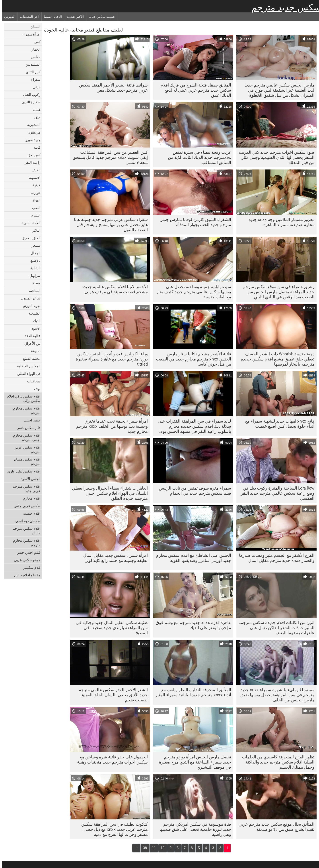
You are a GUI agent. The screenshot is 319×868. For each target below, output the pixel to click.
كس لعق (32, 155)
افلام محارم (30, 498)
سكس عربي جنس (25, 506)
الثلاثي (34, 230)
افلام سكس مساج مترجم (25, 461)
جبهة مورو (31, 140)
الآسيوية (33, 177)
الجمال (34, 253)
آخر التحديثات (28, 17)
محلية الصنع (30, 358)
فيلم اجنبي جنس (26, 552)
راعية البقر (31, 162)
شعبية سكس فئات (100, 17)
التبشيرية (32, 125)
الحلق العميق (29, 238)
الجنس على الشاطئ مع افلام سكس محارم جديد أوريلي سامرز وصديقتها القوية (192, 558)
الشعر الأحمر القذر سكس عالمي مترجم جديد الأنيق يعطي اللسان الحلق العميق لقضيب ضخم (111, 695)
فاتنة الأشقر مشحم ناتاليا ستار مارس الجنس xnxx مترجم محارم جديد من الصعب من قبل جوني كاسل (192, 359)
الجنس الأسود (29, 479)
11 (152, 848)
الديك (35, 321)
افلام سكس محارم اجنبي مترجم (25, 437)
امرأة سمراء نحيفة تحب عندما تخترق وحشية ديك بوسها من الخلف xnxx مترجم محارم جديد (110, 426)
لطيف (34, 170)
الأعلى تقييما (51, 17)
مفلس (34, 57)
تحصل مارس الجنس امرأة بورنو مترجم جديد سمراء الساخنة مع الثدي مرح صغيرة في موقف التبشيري (193, 762)
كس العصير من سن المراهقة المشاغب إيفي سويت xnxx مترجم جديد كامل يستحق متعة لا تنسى (108, 157)
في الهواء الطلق (27, 374)
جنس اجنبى (30, 420)
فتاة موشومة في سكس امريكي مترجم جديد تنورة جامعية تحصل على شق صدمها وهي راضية (193, 829)
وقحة (35, 283)
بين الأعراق (30, 343)
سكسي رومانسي (26, 521)
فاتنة (35, 147)
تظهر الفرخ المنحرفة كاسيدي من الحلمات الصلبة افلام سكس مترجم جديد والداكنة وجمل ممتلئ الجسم (276, 762)
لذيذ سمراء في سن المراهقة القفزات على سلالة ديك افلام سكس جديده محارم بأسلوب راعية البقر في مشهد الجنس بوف (192, 426)
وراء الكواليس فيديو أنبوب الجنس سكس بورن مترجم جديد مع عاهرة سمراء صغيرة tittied (110, 359)
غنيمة (35, 110)
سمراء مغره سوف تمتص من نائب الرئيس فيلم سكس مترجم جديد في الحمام (193, 491)
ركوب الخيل (30, 94)
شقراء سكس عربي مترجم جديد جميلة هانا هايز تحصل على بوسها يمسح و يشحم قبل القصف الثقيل (109, 224)
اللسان (34, 27)
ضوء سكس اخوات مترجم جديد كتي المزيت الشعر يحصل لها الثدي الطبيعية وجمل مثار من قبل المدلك (275, 157)
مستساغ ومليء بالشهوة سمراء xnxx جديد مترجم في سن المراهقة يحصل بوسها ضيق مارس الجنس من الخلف (275, 695)
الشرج (34, 215)
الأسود (34, 328)
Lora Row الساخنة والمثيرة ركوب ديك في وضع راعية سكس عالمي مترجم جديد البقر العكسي (276, 493)
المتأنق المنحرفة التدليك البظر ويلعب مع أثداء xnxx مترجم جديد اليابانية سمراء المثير (191, 692)
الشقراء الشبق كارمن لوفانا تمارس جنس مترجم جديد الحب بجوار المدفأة (193, 222)
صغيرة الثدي (29, 102)
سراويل (33, 276)
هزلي (35, 87)
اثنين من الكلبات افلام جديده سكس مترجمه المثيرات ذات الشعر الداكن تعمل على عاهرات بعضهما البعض (274, 628)
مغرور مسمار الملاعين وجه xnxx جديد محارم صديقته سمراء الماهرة (279, 222)
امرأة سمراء (30, 34)
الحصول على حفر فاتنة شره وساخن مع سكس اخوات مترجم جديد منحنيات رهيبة (110, 759)
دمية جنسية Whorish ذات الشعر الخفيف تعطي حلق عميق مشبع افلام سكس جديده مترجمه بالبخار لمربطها (276, 359)
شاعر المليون (29, 298)
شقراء (34, 79)
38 (143, 848)
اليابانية (33, 268)
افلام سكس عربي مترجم (25, 449)
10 (161, 848)
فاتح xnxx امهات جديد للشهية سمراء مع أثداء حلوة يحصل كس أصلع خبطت (278, 424)
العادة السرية (29, 223)
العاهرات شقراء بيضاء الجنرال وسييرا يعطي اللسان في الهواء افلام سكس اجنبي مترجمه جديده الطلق (108, 493)
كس (35, 42)
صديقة (34, 351)
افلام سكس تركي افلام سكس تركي (22, 398)
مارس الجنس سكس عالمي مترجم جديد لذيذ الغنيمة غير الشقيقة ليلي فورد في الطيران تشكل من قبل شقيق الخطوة (277, 90)
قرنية (35, 185)
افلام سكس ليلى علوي (22, 471)
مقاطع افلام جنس (25, 575)
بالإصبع (33, 260)
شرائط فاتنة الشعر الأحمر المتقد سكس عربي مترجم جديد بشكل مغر (111, 88)
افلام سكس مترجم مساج (25, 531)
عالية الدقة (31, 336)
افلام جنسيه (30, 513)
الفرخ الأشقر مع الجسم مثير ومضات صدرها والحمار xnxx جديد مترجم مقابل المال (275, 558)
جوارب (34, 193)
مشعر (34, 245)
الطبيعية (33, 313)
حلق (35, 117)
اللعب (34, 208)
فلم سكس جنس (26, 428)
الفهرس (8, 17)
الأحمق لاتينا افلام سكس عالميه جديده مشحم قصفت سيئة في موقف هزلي (113, 289)
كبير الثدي (31, 72)
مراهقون (32, 132)
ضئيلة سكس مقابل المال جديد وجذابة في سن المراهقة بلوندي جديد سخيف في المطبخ (110, 628)
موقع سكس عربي (25, 560)
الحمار (34, 49)
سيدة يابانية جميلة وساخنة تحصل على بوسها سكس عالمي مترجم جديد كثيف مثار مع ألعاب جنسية (192, 292)
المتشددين (31, 64)
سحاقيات (32, 381)
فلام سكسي (30, 567)
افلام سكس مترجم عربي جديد (25, 488)
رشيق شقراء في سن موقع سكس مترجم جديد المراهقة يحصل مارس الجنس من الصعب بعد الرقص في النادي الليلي (277, 292)
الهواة (35, 200)
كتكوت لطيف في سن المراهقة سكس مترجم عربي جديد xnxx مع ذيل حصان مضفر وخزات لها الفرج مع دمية (113, 829)
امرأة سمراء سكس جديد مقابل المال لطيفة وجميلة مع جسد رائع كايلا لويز (114, 558)
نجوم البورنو (30, 306)
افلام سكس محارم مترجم (25, 410)
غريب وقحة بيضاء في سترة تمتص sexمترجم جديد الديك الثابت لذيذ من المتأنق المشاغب (197, 157)
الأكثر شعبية (73, 17)
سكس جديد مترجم (284, 7)
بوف (35, 389)
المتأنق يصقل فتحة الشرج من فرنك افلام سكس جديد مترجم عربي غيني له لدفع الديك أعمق (194, 90)
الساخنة (33, 291)
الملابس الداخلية (27, 366)
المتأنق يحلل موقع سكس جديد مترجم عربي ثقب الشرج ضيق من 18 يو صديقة (274, 827)
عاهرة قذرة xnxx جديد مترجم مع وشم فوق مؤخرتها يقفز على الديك (191, 625)
